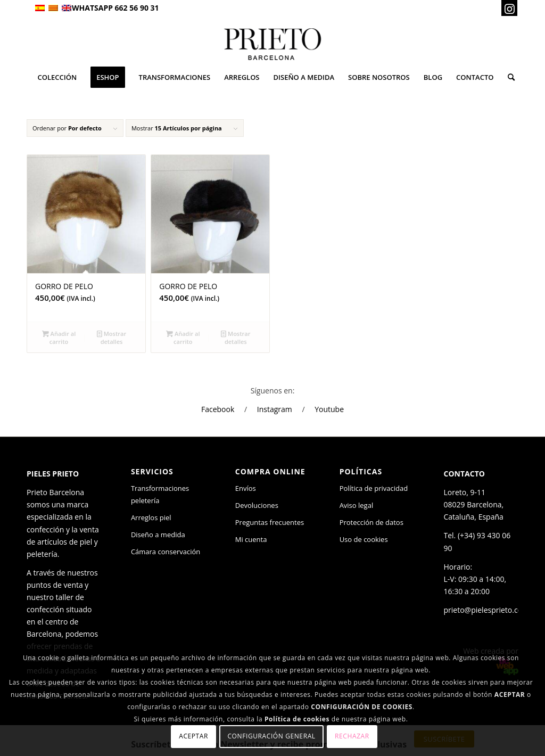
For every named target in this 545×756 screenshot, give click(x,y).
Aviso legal (357, 505)
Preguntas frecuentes (270, 522)
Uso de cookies (364, 539)
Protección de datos (371, 522)
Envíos (246, 488)
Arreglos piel (151, 517)
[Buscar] (508, 77)
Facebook (218, 409)
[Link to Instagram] (509, 8)
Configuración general (271, 736)
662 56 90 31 (137, 8)
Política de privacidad (374, 488)
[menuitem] (57, 77)
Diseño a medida (158, 535)
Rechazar (352, 736)
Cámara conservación (166, 552)
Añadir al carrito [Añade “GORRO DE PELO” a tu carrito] (59, 337)
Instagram (275, 409)
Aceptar (193, 736)
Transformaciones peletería (160, 494)
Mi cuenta (251, 539)
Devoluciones (257, 505)
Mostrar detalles (112, 337)
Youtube (329, 409)
